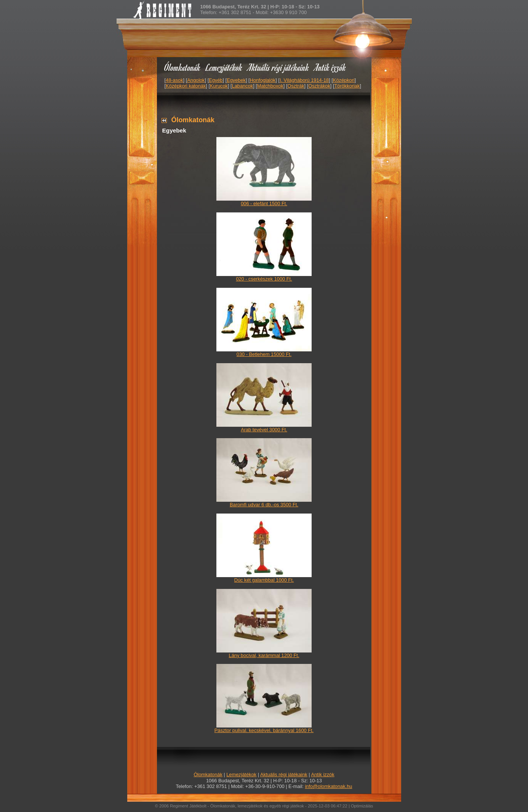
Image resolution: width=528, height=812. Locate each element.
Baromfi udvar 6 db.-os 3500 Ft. (264, 505)
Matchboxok (270, 86)
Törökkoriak (347, 86)
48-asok (174, 80)
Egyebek (236, 80)
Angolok (196, 80)
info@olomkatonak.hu (328, 786)
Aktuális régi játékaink (278, 67)
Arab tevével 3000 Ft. (264, 430)
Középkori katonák (186, 86)
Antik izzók (330, 67)
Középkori (344, 80)
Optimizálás (362, 806)
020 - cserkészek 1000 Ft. (264, 279)
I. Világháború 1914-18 (304, 80)
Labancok (243, 86)
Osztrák (296, 86)
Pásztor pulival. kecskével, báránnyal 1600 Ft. (264, 730)
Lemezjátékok (224, 67)
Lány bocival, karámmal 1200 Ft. (264, 655)
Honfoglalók (263, 80)
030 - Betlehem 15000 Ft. (264, 354)
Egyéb (216, 80)
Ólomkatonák (182, 67)
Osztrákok (319, 86)
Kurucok (219, 86)
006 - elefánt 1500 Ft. (264, 203)
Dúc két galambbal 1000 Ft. (264, 580)
